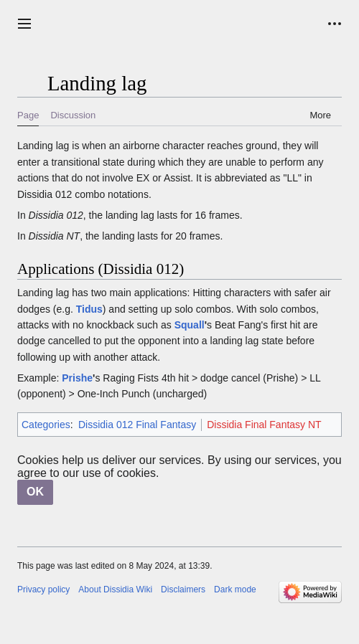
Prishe (77, 378)
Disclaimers (183, 589)
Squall (190, 325)
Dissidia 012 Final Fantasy (137, 425)
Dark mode (235, 589)
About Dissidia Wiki (115, 589)
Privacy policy (43, 589)
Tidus (89, 309)
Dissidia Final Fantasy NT (264, 425)
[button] (24, 24)
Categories (46, 425)
